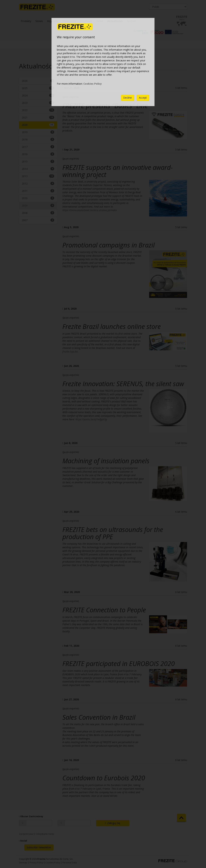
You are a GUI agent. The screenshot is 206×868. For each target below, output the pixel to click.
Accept (143, 98)
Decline (127, 98)
